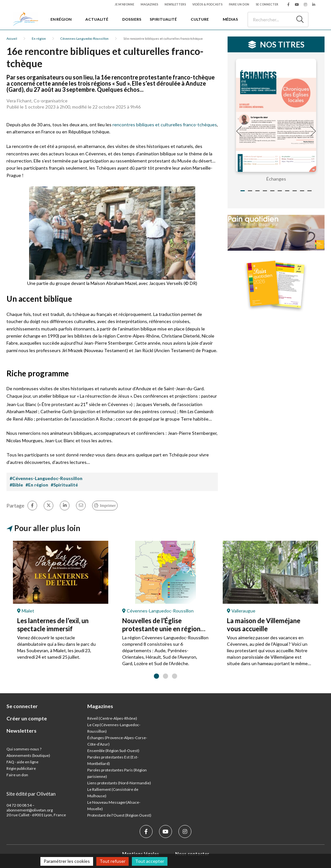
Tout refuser (112, 861)
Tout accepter (150, 861)
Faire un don (239, 4)
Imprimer (108, 505)
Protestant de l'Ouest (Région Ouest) (119, 815)
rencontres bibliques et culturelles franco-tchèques (165, 125)
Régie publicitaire (21, 768)
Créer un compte (27, 718)
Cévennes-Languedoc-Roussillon (85, 38)
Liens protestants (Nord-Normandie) (119, 783)
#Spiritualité (64, 485)
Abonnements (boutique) (28, 755)
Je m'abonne (124, 4)
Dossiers (132, 19)
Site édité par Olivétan (31, 794)
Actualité (97, 19)
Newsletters (175, 4)
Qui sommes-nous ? (24, 749)
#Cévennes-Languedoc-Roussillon (46, 478)
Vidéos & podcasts (207, 4)
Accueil (12, 38)
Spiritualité (163, 19)
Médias (230, 19)
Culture (200, 19)
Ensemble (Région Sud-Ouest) (113, 751)
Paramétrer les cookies (67, 861)
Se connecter (267, 4)
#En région (37, 485)
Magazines (149, 4)
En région (61, 19)
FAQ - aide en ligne (22, 762)
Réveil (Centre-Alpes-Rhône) (112, 718)
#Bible (16, 485)
